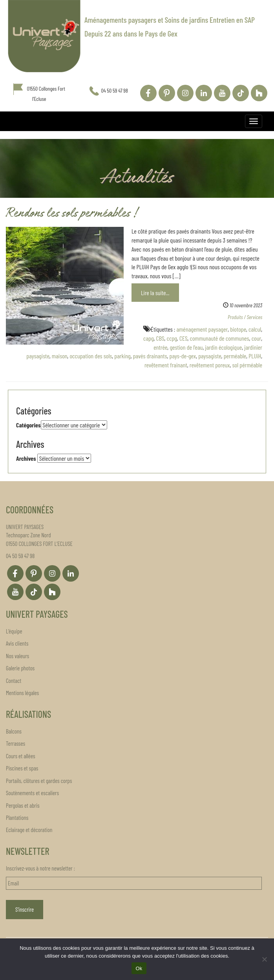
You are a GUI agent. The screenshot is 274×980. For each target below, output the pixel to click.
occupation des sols (91, 356)
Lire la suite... (155, 293)
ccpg (172, 338)
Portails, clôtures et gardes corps (39, 781)
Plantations (17, 818)
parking (122, 356)
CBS (160, 338)
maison (60, 356)
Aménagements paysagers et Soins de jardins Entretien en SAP (170, 20)
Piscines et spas (22, 768)
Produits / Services (245, 317)
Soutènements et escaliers (32, 793)
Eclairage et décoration (29, 830)
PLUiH (255, 356)
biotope (238, 329)
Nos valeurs (17, 656)
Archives (26, 458)
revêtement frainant (166, 365)
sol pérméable (247, 365)
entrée (160, 347)
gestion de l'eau (186, 347)
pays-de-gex (183, 356)
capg (149, 338)
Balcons (14, 731)
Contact (14, 681)
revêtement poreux (210, 365)
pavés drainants (150, 356)
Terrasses (16, 743)
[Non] (264, 959)
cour (257, 338)
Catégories (28, 425)
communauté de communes (219, 338)
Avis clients (17, 643)
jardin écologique (223, 347)
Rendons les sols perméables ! (72, 214)
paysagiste (210, 356)
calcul (255, 329)
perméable (235, 356)
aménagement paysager (202, 329)
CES (184, 338)
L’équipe (14, 631)
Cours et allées (21, 756)
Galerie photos (20, 668)
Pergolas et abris (23, 805)
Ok (139, 968)
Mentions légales (22, 693)
